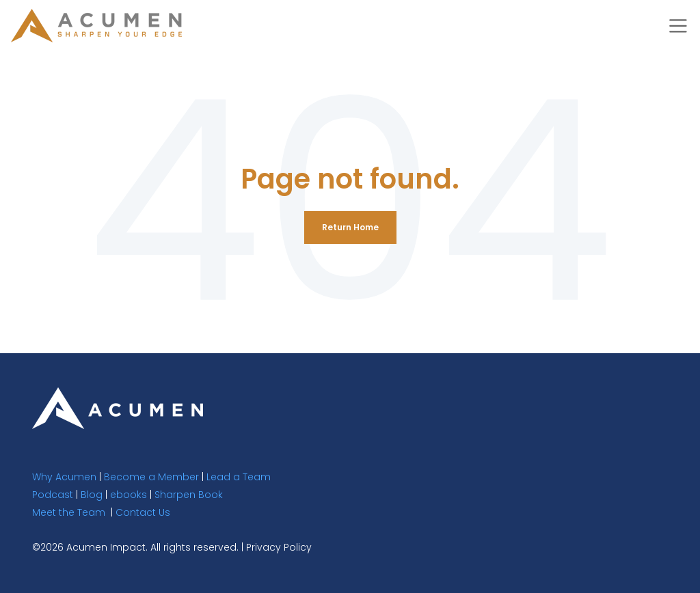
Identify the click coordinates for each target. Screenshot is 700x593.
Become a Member (151, 477)
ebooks (129, 495)
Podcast (53, 495)
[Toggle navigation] (678, 26)
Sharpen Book (189, 495)
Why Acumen (64, 477)
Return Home (350, 227)
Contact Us (143, 512)
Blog (92, 495)
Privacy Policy (279, 547)
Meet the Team (69, 512)
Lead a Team (239, 477)
